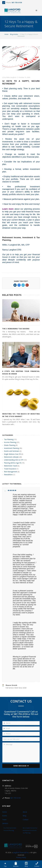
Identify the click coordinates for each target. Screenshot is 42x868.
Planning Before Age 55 (13, 463)
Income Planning (10, 442)
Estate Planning (10, 445)
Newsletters (8, 475)
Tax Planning (9, 439)
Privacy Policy (21, 857)
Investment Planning (11, 448)
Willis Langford (11, 77)
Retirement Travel (11, 466)
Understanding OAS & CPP (14, 460)
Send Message (21, 766)
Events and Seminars (12, 451)
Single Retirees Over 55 (12, 454)
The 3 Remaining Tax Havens (16, 329)
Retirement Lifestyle (11, 457)
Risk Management (11, 472)
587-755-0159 (17, 3)
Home (6, 34)
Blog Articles (14, 34)
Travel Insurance (10, 469)
